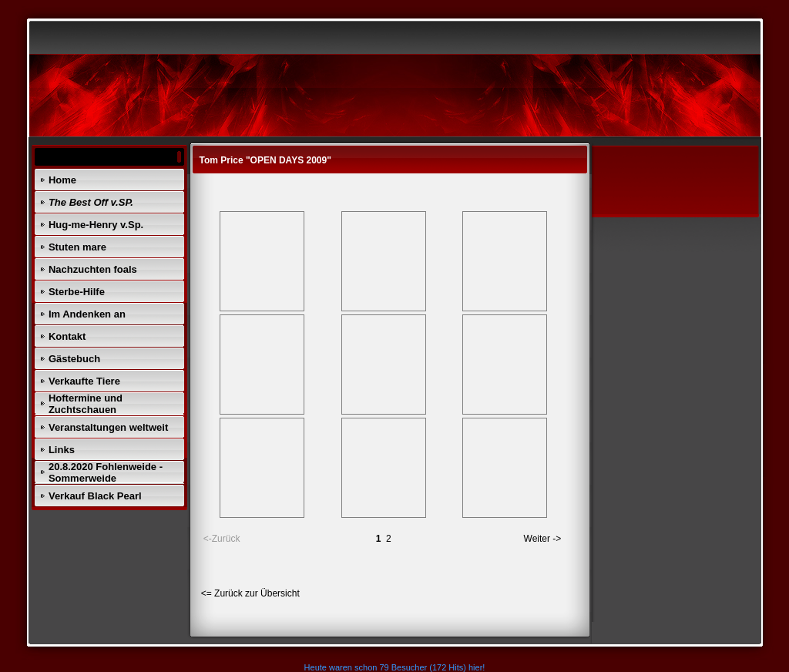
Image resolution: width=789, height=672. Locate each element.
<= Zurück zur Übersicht (250, 593)
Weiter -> (543, 539)
